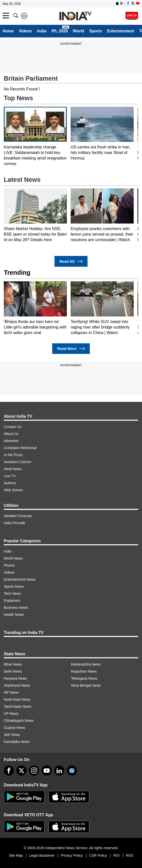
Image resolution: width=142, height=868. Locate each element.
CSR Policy (98, 855)
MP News (11, 692)
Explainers (12, 601)
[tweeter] (21, 771)
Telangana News (84, 678)
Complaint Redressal (20, 448)
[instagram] (34, 771)
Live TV (10, 476)
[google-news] (72, 771)
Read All (71, 261)
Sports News (14, 586)
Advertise (11, 441)
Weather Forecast (18, 516)
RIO (116, 855)
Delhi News (13, 671)
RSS (130, 855)
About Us (11, 434)
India (42, 31)
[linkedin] (59, 771)
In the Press (13, 455)
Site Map (16, 855)
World (79, 31)
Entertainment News (20, 579)
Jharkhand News (17, 685)
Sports (96, 31)
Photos (9, 565)
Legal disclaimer (42, 855)
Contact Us (12, 427)
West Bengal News (86, 685)
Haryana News (15, 678)
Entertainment (121, 31)
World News (13, 558)
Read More (71, 349)
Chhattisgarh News (19, 721)
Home (8, 31)
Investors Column (18, 462)
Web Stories (13, 490)
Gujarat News (15, 728)
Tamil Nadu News (18, 707)
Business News (16, 608)
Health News (14, 615)
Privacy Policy (72, 855)
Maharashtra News (86, 664)
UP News (11, 714)
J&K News (12, 735)
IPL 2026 (60, 31)
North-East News (17, 699)
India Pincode (15, 523)
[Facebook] (9, 771)
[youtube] (47, 771)
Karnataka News (17, 742)
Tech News (12, 593)
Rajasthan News (84, 671)
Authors (10, 483)
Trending (17, 273)
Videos (25, 31)
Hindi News (13, 469)
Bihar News (13, 664)
